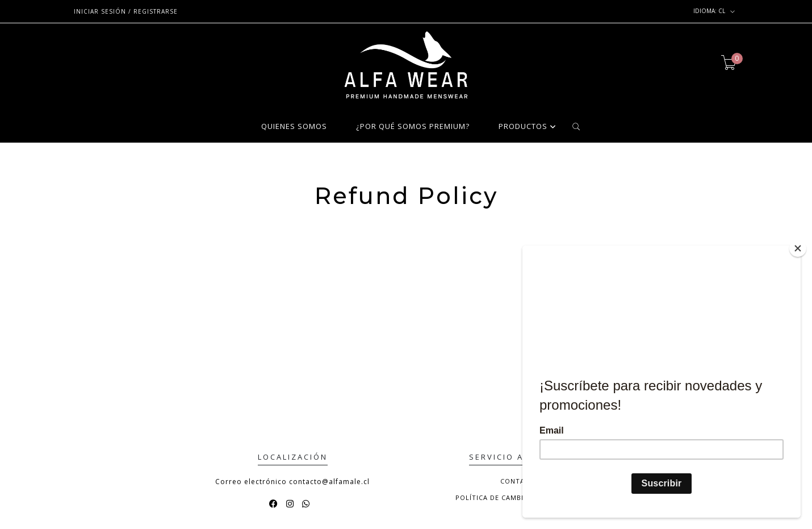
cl (714, 11)
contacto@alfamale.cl (329, 482)
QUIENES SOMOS (294, 127)
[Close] (798, 248)
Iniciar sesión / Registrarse (126, 11)
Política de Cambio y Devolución (520, 497)
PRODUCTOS (523, 127)
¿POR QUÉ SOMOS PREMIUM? (413, 127)
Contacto (520, 481)
